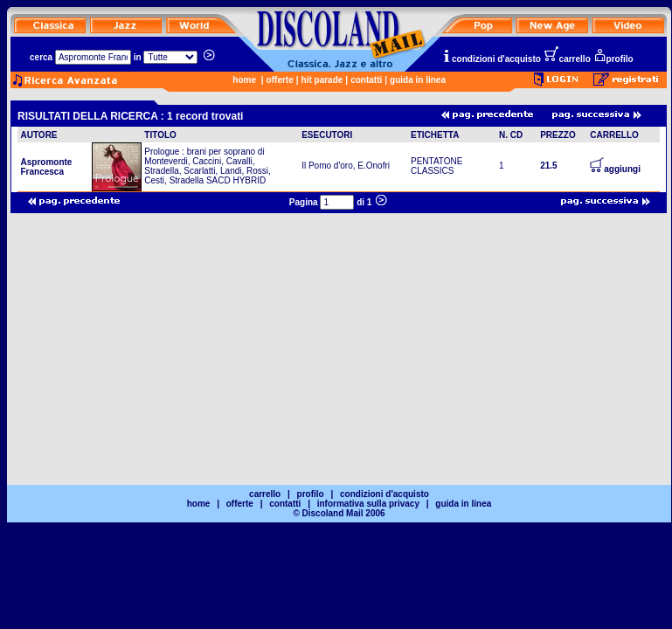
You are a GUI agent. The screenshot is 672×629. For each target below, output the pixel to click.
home (244, 80)
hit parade (322, 80)
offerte (280, 80)
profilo (613, 59)
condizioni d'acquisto (491, 59)
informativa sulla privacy (368, 504)
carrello (567, 59)
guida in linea (418, 80)
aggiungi (615, 169)
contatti (366, 80)
